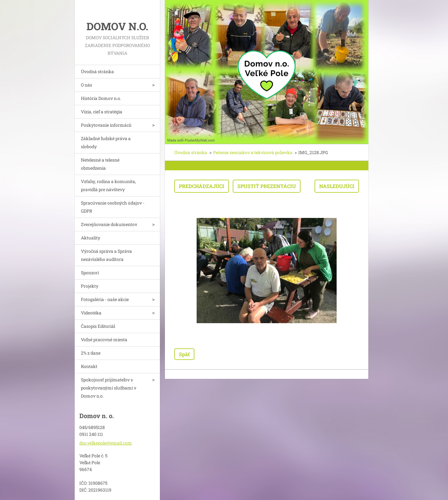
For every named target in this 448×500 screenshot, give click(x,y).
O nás (86, 85)
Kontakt (89, 366)
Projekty (90, 286)
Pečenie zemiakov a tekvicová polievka (253, 152)
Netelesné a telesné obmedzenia (100, 164)
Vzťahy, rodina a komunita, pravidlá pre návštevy (108, 185)
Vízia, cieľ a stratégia (102, 112)
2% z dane (91, 353)
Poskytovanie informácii (106, 125)
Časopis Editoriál (98, 326)
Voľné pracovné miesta (104, 340)
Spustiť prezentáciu (267, 186)
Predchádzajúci (202, 186)
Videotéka (91, 313)
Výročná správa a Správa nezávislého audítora (106, 255)
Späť (184, 354)
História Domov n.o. (101, 98)
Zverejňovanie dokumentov (109, 224)
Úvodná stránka (97, 71)
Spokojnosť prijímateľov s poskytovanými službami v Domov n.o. (109, 388)
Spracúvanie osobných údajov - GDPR (113, 207)
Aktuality (91, 238)
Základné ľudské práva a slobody (106, 142)
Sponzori (90, 273)
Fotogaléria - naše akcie (105, 299)
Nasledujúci (337, 186)
